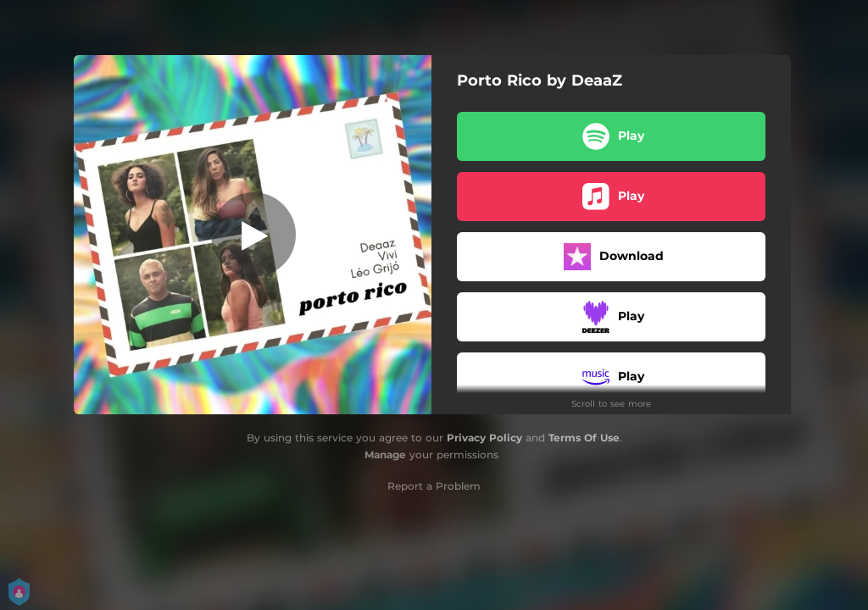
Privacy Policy (484, 438)
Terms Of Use (584, 438)
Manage (385, 455)
